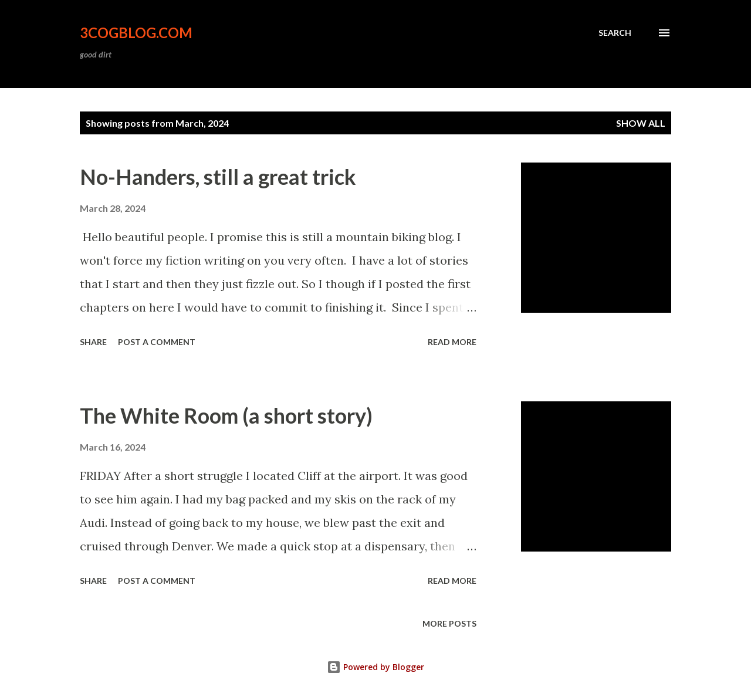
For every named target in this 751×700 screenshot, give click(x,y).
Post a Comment (157, 342)
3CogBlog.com (136, 33)
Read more (452, 342)
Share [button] (93, 342)
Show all (641, 123)
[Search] (615, 33)
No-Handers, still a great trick (218, 177)
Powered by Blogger (375, 667)
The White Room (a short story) (226, 415)
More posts (449, 623)
